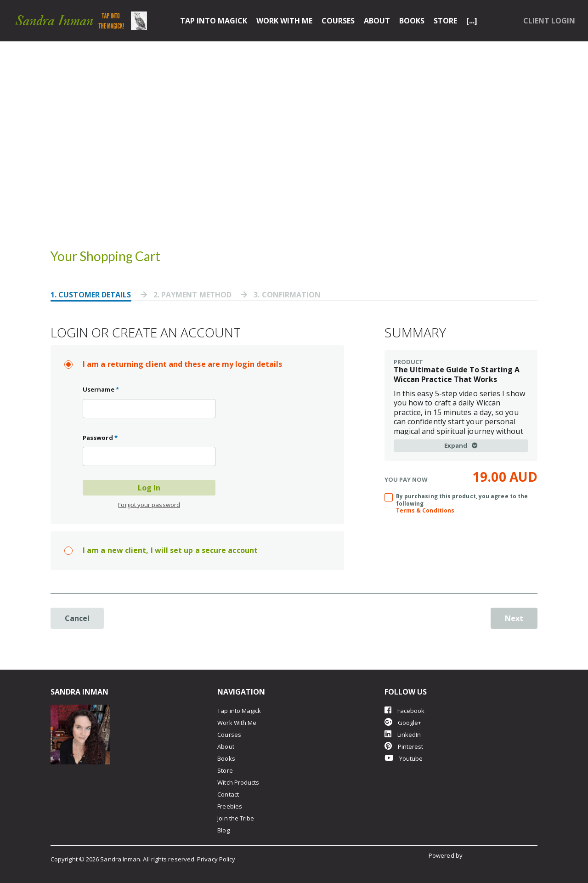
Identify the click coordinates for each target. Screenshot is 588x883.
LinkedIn (403, 734)
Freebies (230, 806)
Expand (461, 445)
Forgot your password (149, 505)
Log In (149, 488)
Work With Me (284, 21)
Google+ (403, 722)
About (377, 21)
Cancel (77, 618)
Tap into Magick (214, 21)
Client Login (549, 21)
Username (101, 389)
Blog (223, 830)
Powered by (446, 855)
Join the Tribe (236, 818)
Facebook (405, 710)
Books (412, 21)
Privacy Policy (216, 859)
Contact (228, 794)
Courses (338, 21)
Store (445, 21)
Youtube (404, 758)
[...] (472, 21)
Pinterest (404, 746)
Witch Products (238, 782)
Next (514, 618)
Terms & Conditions (425, 510)
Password (100, 438)
